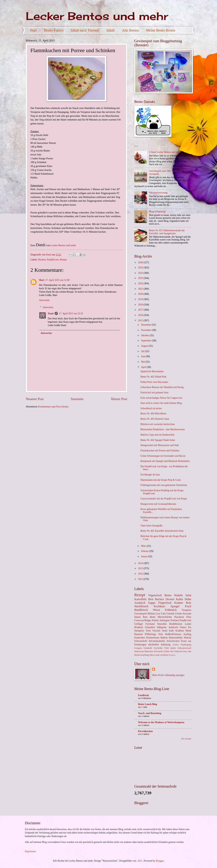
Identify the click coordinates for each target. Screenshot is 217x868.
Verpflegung (186, 645)
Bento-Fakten (54, 30)
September (147, 341)
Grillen (166, 651)
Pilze (189, 617)
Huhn (188, 599)
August (145, 346)
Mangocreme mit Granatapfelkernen (158, 504)
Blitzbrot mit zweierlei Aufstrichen (158, 424)
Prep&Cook (53, 260)
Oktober (145, 335)
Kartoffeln (140, 599)
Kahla (179, 599)
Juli (143, 351)
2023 (141, 278)
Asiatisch (140, 603)
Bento (168, 595)
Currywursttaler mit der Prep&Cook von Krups (164, 499)
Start (33, 30)
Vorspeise (186, 610)
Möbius (151, 614)
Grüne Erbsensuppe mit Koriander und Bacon (163, 456)
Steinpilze (139, 631)
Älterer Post (119, 399)
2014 (141, 563)
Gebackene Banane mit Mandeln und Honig (162, 387)
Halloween (139, 651)
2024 (141, 273)
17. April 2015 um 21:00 (57, 280)
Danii (51, 314)
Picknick (172, 655)
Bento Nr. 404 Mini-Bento (153, 414)
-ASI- (140, 861)
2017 (141, 310)
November (147, 330)
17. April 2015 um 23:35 (71, 314)
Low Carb (161, 614)
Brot (151, 599)
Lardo (157, 655)
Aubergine (165, 620)
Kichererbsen (153, 638)
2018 (141, 305)
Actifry (175, 645)
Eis (190, 627)
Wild (166, 648)
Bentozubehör (176, 638)
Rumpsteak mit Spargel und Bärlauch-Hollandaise (165, 461)
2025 (141, 268)
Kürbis (155, 620)
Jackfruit (164, 655)
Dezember (146, 325)
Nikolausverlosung (158, 193)
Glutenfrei (150, 627)
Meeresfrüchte (165, 617)
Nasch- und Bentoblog (150, 713)
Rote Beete (149, 617)
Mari (42, 280)
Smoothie (162, 624)
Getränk (170, 614)
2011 (141, 579)
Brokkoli (139, 627)
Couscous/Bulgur (143, 620)
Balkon (164, 638)
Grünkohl (148, 648)
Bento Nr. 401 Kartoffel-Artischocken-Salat (162, 531)
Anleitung (166, 645)
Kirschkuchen (145, 731)
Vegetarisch (155, 595)
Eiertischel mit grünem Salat (154, 393)
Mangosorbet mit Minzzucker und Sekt (160, 445)
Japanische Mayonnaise (152, 371)
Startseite (77, 399)
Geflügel (139, 624)
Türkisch (178, 651)
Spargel (175, 606)
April (144, 367)
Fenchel (156, 631)
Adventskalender (157, 641)
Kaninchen (140, 638)
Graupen (138, 648)
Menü (188, 631)
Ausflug (187, 634)
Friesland (150, 624)
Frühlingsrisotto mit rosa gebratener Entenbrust (164, 485)
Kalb (171, 631)
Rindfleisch (141, 610)
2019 (141, 299)
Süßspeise (162, 627)
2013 (141, 568)
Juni (143, 356)
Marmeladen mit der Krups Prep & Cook (160, 480)
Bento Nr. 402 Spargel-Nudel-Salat (158, 440)
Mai (143, 362)
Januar (145, 556)
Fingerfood (165, 603)
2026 (141, 262)
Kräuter (179, 603)
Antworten (44, 300)
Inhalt (111, 30)
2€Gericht (158, 651)
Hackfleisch (141, 606)
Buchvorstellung (142, 655)
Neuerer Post (35, 399)
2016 (141, 315)
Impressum (30, 851)
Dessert (170, 599)
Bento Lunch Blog (148, 704)
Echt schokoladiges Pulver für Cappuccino (161, 398)
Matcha (188, 638)
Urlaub (178, 614)
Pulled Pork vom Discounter (154, 382)
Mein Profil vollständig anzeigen (168, 675)
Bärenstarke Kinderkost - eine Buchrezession (162, 429)
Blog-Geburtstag (157, 212)
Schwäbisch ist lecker (151, 408)
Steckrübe (158, 648)
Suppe (152, 603)
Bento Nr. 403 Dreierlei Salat (155, 419)
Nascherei (179, 617)
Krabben (180, 631)
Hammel (139, 634)
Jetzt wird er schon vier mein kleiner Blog (161, 403)
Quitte (173, 648)
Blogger (160, 861)
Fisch (188, 606)
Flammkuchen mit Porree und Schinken (160, 451)
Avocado (187, 614)
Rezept (63, 260)
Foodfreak (143, 695)
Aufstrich (173, 627)
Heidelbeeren (176, 624)
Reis (189, 603)
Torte (148, 631)
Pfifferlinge (150, 634)
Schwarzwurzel (184, 648)
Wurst (156, 610)
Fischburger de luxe (150, 475)
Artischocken (173, 641)
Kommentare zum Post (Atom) (53, 407)
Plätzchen (149, 651)
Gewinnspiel (141, 614)
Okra (152, 655)
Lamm (188, 624)
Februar (145, 551)
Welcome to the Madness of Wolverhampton (161, 722)
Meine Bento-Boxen (161, 30)
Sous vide (187, 651)
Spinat (137, 617)
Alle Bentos (130, 30)
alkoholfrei (154, 645)
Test (172, 651)
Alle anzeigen (186, 739)
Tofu (161, 634)
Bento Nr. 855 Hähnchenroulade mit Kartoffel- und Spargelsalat (167, 232)
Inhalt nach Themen (85, 30)
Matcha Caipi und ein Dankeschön (157, 435)
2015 (141, 320)
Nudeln (178, 595)
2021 (141, 289)
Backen (42, 260)
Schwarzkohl (141, 641)
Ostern (183, 627)
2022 (141, 283)
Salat (188, 595)
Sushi (165, 631)
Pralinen (175, 620)
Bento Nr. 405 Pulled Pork (153, 377)
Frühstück (171, 610)
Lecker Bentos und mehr (97, 16)
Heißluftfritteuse (173, 634)
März (144, 546)
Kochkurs (159, 606)
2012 (141, 574)
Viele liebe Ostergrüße (151, 526)
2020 (141, 294)
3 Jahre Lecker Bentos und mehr (165, 152)
